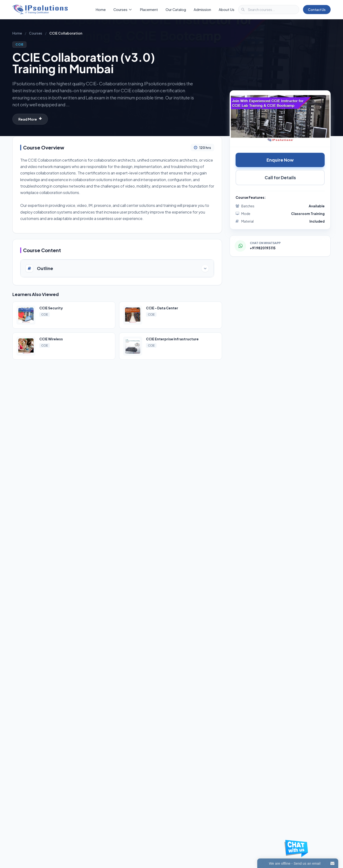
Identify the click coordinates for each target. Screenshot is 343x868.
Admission (202, 9)
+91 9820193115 (263, 248)
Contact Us (317, 10)
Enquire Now (280, 160)
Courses (36, 33)
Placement (149, 9)
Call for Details (280, 177)
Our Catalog (176, 9)
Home (101, 9)
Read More (30, 119)
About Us (227, 9)
